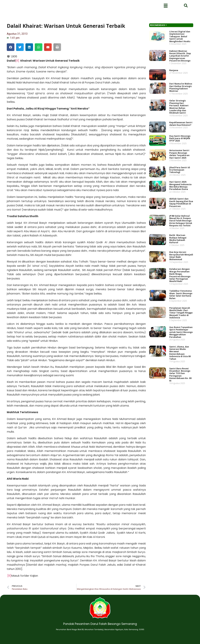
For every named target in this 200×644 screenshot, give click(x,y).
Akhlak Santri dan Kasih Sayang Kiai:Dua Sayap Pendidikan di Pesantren (180, 217)
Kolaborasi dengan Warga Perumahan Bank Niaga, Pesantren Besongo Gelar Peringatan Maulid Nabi (179, 278)
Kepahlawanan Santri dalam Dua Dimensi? (179, 150)
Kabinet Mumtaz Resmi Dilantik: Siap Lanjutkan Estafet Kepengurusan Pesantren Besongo (179, 94)
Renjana (173, 106)
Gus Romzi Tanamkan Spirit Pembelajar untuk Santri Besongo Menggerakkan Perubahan (179, 326)
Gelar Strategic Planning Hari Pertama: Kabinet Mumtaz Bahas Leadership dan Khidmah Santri (178, 136)
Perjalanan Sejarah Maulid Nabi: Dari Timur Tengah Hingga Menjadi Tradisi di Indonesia (179, 309)
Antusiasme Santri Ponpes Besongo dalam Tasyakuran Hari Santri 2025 (178, 176)
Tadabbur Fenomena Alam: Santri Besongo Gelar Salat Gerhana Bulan (179, 294)
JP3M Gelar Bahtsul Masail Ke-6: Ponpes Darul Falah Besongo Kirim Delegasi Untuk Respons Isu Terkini (179, 232)
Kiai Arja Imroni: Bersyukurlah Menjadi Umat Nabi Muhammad (180, 261)
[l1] (17, 61)
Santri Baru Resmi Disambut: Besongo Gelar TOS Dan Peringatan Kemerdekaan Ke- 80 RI (179, 361)
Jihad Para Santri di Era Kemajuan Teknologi (178, 189)
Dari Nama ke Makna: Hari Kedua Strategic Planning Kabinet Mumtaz (179, 120)
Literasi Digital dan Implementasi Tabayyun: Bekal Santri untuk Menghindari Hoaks (178, 77)
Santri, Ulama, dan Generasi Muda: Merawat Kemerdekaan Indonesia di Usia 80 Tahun (179, 343)
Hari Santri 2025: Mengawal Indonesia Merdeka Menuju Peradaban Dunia (179, 203)
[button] (11, 47)
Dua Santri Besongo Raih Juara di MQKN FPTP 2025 (179, 163)
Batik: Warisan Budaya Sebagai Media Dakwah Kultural (177, 247)
